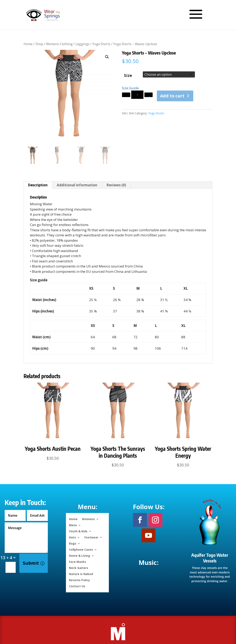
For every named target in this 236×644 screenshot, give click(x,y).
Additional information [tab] (77, 185)
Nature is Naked (81, 574)
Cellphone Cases (81, 549)
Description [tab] (38, 185)
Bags (73, 543)
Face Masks (78, 562)
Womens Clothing (59, 44)
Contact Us (77, 586)
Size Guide (130, 88)
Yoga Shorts (101, 44)
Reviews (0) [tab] (116, 185)
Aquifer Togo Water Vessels (210, 558)
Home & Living (80, 555)
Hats (72, 537)
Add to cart (172, 96)
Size (128, 75)
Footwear (91, 537)
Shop (39, 44)
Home (28, 44)
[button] (107, 57)
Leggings (82, 44)
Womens (88, 519)
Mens (73, 525)
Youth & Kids (78, 531)
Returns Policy (79, 580)
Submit (31, 563)
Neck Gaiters (79, 568)
